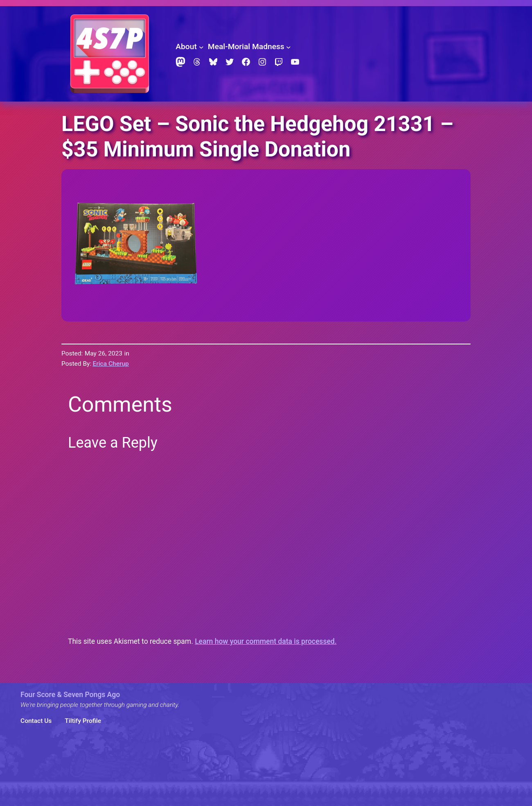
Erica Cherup (110, 364)
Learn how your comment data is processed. (266, 641)
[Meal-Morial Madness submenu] (289, 47)
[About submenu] (201, 47)
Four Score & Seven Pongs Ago (70, 695)
